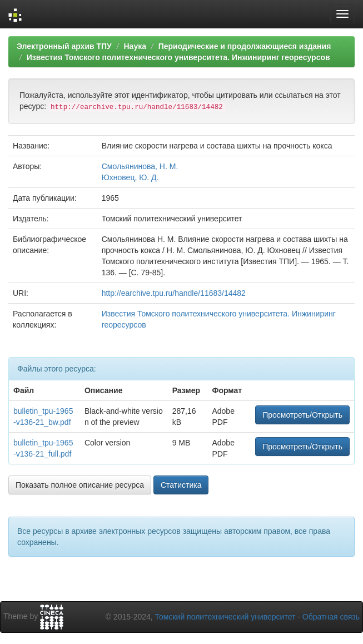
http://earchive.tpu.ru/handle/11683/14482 (174, 293)
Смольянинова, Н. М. (140, 166)
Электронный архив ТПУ (64, 46)
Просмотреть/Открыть (302, 415)
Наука (135, 46)
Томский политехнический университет (225, 617)
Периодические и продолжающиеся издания (245, 46)
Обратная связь (331, 617)
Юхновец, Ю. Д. (130, 177)
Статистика (181, 485)
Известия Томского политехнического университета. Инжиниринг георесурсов (178, 57)
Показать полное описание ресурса (80, 485)
